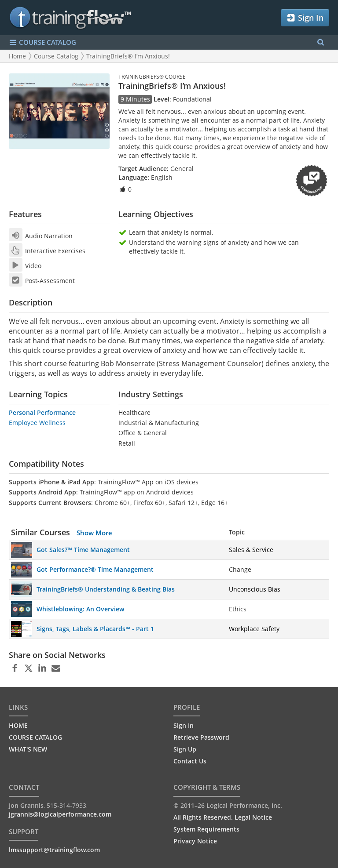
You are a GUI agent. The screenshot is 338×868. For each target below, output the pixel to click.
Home (17, 56)
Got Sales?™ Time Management (83, 550)
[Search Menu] (321, 42)
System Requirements (206, 829)
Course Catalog (56, 56)
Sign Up (185, 749)
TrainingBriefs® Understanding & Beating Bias (106, 589)
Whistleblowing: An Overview (80, 609)
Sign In (305, 18)
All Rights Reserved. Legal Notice (223, 817)
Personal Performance (42, 412)
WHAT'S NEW (28, 749)
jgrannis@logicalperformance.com (60, 814)
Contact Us (190, 761)
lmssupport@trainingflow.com (54, 850)
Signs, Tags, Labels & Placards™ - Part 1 (95, 629)
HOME (18, 725)
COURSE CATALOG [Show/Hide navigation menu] (42, 42)
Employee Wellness (37, 423)
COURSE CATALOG (35, 737)
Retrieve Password (201, 737)
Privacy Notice (195, 841)
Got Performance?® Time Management (95, 569)
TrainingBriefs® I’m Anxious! (128, 56)
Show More (94, 533)
